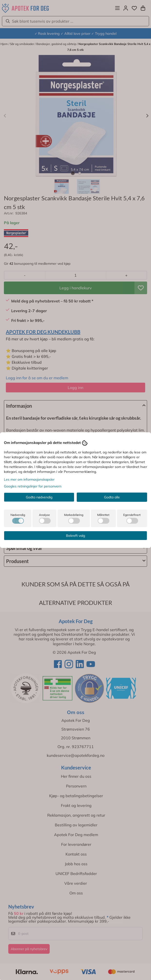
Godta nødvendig (39, 497)
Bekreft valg (75, 536)
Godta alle (112, 497)
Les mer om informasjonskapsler (29, 479)
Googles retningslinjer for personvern (33, 486)
